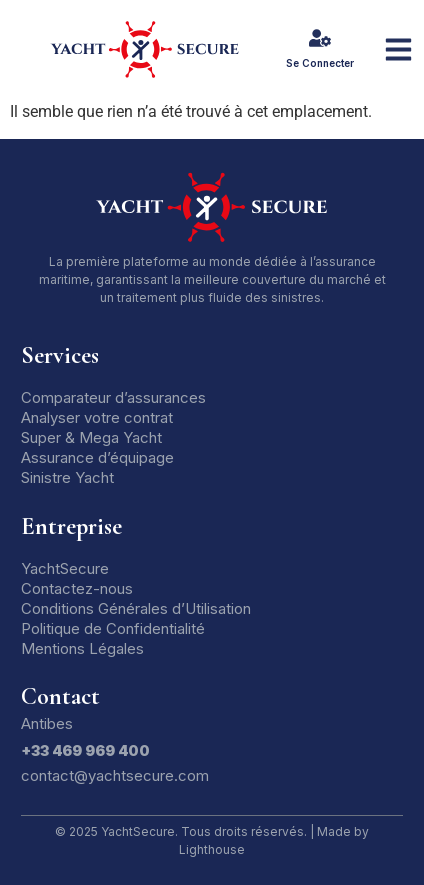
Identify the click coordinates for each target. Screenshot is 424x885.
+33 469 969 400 (85, 750)
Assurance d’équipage (97, 457)
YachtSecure (65, 568)
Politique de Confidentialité (113, 628)
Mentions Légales (82, 648)
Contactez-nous (77, 588)
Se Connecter (320, 63)
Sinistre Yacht (67, 477)
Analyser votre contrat (97, 417)
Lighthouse (212, 849)
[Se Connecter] (320, 38)
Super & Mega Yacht (91, 437)
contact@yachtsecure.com (115, 775)
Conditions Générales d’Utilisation (136, 608)
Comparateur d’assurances (113, 397)
